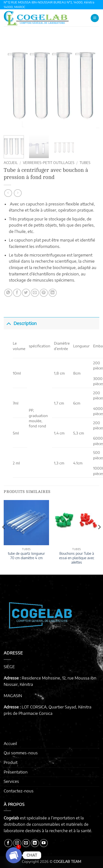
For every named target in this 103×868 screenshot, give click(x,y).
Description (20, 323)
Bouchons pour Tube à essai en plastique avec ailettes (77, 558)
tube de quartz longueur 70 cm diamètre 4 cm (26, 556)
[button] (95, 18)
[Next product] (8, 193)
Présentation (16, 772)
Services (11, 781)
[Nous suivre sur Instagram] (17, 843)
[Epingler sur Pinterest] (44, 293)
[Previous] (4, 537)
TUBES (85, 163)
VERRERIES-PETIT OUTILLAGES (49, 163)
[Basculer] (9, 323)
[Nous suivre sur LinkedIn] (35, 843)
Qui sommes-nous (21, 753)
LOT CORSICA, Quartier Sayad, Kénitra (57, 707)
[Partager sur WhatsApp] (8, 293)
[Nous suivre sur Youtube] (44, 843)
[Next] (99, 537)
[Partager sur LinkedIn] (53, 293)
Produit (11, 762)
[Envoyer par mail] (35, 293)
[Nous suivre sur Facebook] (8, 843)
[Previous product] (18, 193)
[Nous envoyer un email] (26, 843)
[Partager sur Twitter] (26, 293)
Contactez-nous (19, 791)
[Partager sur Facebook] (17, 293)
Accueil (11, 163)
